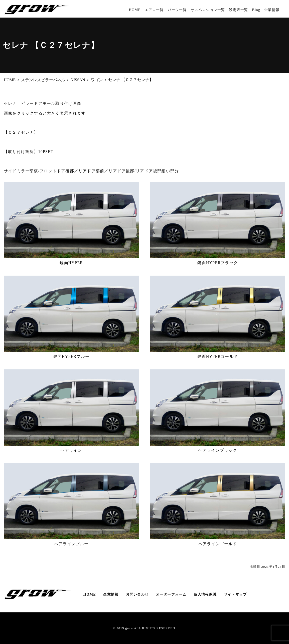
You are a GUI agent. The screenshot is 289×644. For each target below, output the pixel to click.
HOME (135, 10)
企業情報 (272, 10)
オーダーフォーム (171, 594)
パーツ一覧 (177, 10)
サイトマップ (235, 594)
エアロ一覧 (154, 10)
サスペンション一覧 (208, 10)
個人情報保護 (205, 594)
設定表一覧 (238, 10)
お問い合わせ (137, 594)
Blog (256, 10)
